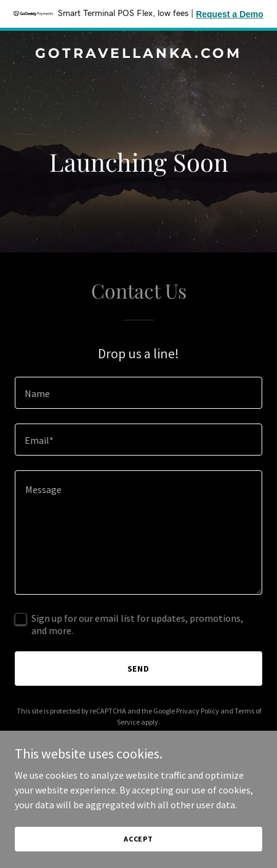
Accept (138, 839)
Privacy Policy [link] (198, 711)
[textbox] (138, 393)
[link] (138, 54)
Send (139, 669)
